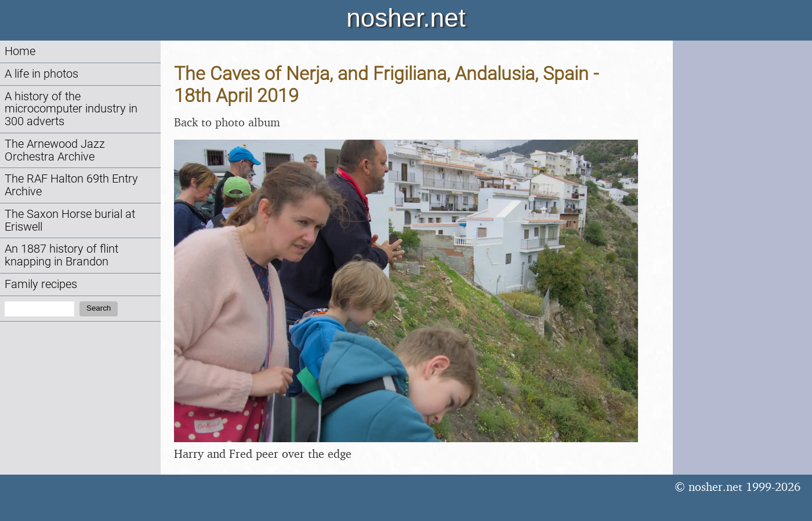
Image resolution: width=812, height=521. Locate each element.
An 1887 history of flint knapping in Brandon (61, 255)
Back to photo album (227, 122)
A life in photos (41, 74)
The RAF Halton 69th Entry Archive (71, 185)
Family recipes (41, 284)
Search (99, 308)
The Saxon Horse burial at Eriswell (70, 221)
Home (20, 51)
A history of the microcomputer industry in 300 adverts (71, 109)
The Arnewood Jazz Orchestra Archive (55, 150)
